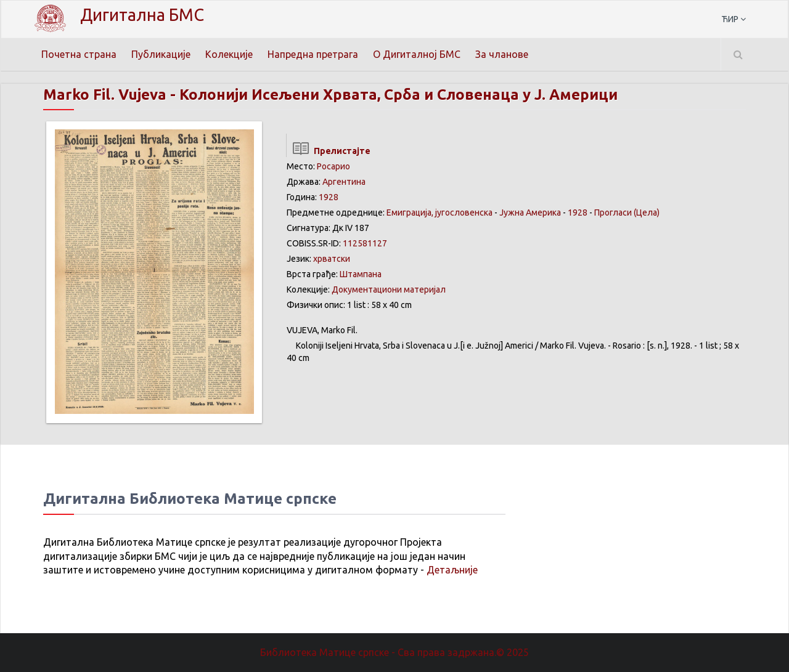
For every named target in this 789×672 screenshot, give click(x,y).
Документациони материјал (389, 289)
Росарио (333, 166)
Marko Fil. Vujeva (105, 95)
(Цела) (647, 213)
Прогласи (613, 213)
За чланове (502, 54)
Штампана (361, 274)
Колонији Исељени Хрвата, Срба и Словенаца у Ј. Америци (399, 95)
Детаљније (452, 570)
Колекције (229, 54)
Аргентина (344, 182)
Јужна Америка (530, 213)
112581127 (365, 243)
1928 (329, 197)
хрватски (332, 259)
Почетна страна (79, 54)
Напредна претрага (313, 54)
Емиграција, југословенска (439, 213)
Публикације (161, 54)
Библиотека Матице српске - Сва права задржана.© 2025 (394, 652)
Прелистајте (328, 151)
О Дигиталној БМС (417, 54)
